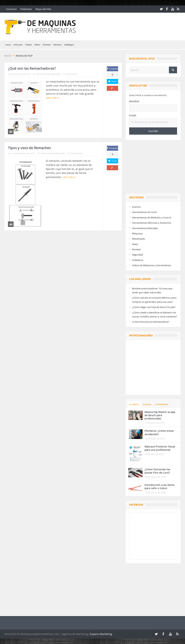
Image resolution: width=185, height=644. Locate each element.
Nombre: (135, 101)
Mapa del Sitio (43, 9)
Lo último (134, 404)
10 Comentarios (75, 153)
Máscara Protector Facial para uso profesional (160, 448)
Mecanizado (139, 239)
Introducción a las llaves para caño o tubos (160, 486)
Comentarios (162, 404)
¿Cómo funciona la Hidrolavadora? (151, 322)
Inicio (8, 45)
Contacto (11, 9)
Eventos (47, 45)
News (37, 45)
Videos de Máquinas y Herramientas (151, 265)
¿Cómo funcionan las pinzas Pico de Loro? (157, 471)
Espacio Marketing (101, 634)
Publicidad (26, 9)
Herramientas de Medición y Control (152, 218)
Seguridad (137, 255)
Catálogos (69, 45)
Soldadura (138, 260)
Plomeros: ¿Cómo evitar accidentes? (159, 432)
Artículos (18, 45)
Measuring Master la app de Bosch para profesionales (160, 415)
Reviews (57, 45)
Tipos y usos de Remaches (29, 148)
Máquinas (137, 233)
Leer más (52, 98)
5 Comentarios (70, 74)
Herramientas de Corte (144, 212)
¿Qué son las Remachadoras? (32, 68)
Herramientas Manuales (49, 74)
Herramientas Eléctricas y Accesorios (152, 223)
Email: (133, 115)
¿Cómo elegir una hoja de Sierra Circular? (154, 307)
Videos (28, 45)
